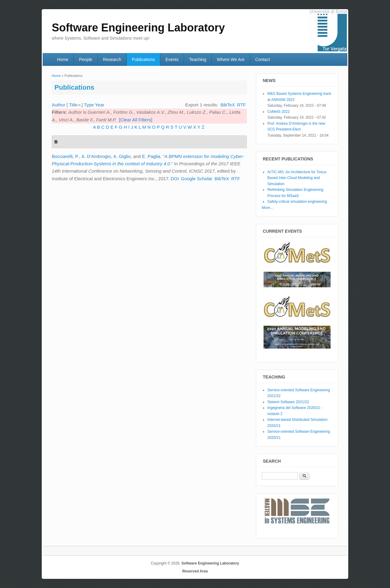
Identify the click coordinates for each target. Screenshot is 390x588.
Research (112, 59)
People (86, 59)
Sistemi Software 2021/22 (288, 402)
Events (172, 59)
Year (100, 105)
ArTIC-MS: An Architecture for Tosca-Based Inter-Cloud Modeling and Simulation (297, 178)
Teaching (198, 59)
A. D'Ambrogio (96, 156)
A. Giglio (122, 156)
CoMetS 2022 (278, 112)
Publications (144, 59)
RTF (241, 105)
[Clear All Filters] (135, 120)
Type (89, 105)
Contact (263, 59)
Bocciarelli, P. (65, 156)
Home (63, 59)
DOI (175, 179)
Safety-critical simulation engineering (297, 202)
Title (73, 105)
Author (58, 105)
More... (267, 208)
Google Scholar (197, 179)
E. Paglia (151, 156)
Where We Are (231, 59)
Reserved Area (195, 571)
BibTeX (228, 105)
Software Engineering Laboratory (210, 563)
